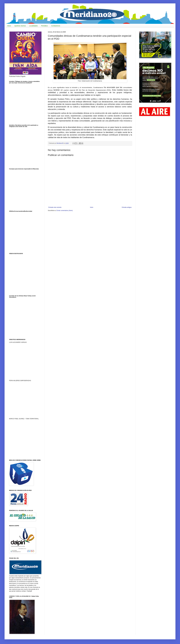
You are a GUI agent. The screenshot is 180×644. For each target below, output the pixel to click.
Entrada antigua (127, 207)
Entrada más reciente (55, 207)
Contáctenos (56, 26)
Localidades (33, 26)
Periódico (44, 26)
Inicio (9, 26)
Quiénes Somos (20, 26)
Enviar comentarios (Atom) (65, 211)
